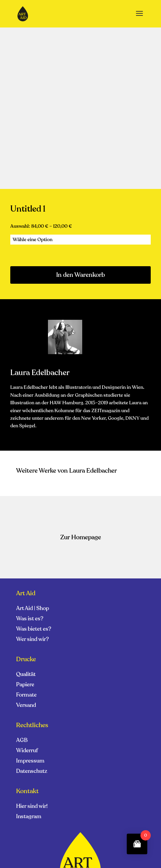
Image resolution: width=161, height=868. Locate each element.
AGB (22, 741)
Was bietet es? (34, 630)
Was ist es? (30, 619)
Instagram (29, 817)
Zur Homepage (81, 537)
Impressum (30, 762)
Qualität (26, 675)
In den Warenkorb (80, 275)
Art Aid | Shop (33, 609)
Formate (26, 696)
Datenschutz (32, 772)
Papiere (25, 685)
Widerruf (27, 751)
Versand (26, 706)
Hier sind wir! (32, 807)
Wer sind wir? (32, 640)
